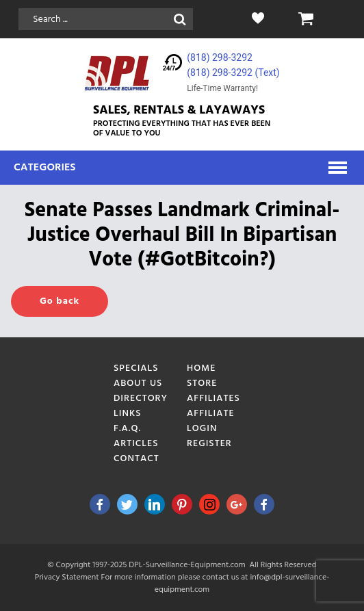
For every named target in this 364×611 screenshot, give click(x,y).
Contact (136, 459)
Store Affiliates (213, 391)
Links (128, 414)
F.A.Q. (127, 429)
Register (209, 444)
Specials (136, 368)
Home (201, 368)
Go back (60, 301)
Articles (136, 444)
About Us (138, 383)
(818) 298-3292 (220, 57)
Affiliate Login (211, 421)
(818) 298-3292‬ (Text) (233, 73)
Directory (141, 399)
